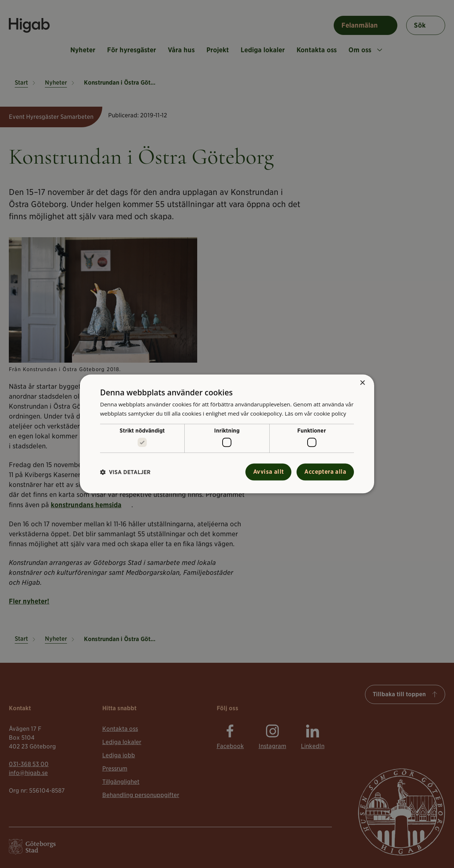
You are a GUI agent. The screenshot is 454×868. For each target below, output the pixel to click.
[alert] (227, 434)
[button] (125, 472)
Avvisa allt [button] (268, 472)
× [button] (362, 383)
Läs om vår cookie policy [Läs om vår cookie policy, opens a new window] (316, 413)
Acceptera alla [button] (325, 472)
